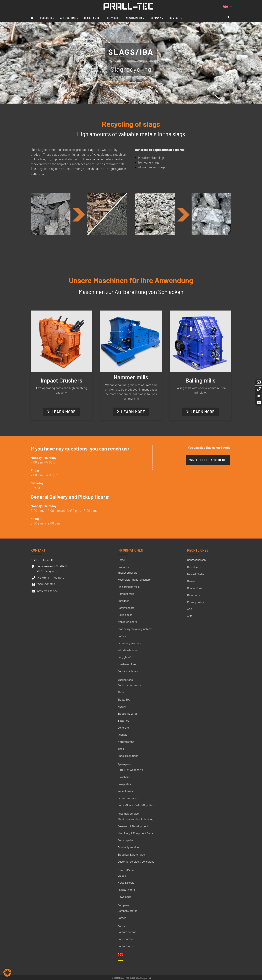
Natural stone (126, 742)
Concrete (123, 727)
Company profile (127, 911)
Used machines (127, 664)
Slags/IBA (124, 699)
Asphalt (122, 734)
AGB (190, 609)
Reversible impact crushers (134, 579)
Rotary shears (126, 608)
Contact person (127, 932)
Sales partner (126, 939)
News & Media (126, 870)
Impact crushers (127, 572)
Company (123, 905)
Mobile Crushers (127, 622)
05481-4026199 (46, 584)
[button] (7, 973)
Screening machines (130, 643)
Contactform (125, 946)
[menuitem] (228, 7)
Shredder (123, 601)
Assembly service (128, 813)
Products (123, 567)
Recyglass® (124, 657)
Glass (121, 692)
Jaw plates (124, 784)
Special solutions (128, 756)
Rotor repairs (125, 840)
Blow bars (124, 777)
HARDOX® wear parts (130, 770)
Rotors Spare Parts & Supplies (136, 805)
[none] (228, 7)
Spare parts (125, 764)
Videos (122, 875)
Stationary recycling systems (135, 629)
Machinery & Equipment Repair (136, 833)
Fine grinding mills (129, 587)
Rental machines (128, 671)
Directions (193, 595)
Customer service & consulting (136, 861)
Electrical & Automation (132, 854)
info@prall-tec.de (47, 591)
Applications (125, 680)
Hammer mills (126, 594)
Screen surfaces (128, 798)
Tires (121, 749)
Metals (122, 706)
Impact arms (125, 791)
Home (121, 560)
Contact (122, 926)
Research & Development (133, 826)
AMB (190, 616)
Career (122, 918)
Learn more (61, 412)
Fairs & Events (126, 890)
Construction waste (129, 685)
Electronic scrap (128, 713)
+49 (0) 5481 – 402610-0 (51, 577)
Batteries (123, 720)
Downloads (124, 897)
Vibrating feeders (128, 650)
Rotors (122, 636)
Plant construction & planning (135, 819)
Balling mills (125, 615)
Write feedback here (208, 460)
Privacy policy (195, 602)
